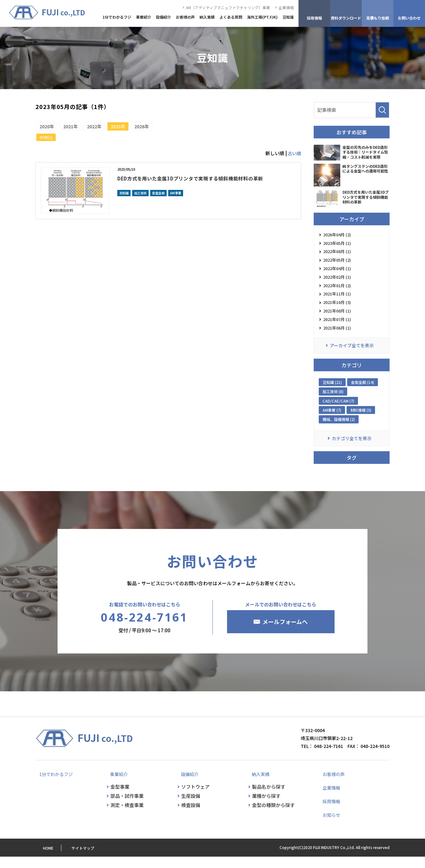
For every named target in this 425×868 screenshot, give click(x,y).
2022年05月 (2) (337, 263)
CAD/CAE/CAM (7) (338, 412)
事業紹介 (144, 17)
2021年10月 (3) (337, 310)
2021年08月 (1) (337, 319)
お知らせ (329, 826)
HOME (41, 859)
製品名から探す (269, 798)
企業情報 (286, 7)
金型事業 (120, 798)
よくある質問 (231, 17)
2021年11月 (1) (337, 300)
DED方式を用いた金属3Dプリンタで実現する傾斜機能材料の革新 (205, 185)
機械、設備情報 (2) (339, 430)
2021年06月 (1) (337, 337)
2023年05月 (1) (337, 244)
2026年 (164, 128)
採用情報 (329, 812)
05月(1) (48, 140)
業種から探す (266, 807)
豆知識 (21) (332, 393)
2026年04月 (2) (337, 235)
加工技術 (140, 205)
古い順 (294, 156)
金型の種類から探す (273, 816)
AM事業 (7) (332, 421)
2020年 (49, 128)
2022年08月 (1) (337, 254)
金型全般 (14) (363, 393)
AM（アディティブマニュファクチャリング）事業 (228, 7)
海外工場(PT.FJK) (262, 17)
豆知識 (288, 17)
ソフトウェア (195, 798)
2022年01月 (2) (337, 291)
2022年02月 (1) (337, 282)
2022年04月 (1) (337, 272)
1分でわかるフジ (117, 17)
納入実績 (207, 17)
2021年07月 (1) (337, 328)
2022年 (107, 128)
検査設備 (191, 816)
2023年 (136, 128)
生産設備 (191, 807)
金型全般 (158, 205)
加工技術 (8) (333, 402)
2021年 (78, 128)
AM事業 (176, 205)
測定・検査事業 (127, 816)
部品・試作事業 (127, 807)
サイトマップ (78, 859)
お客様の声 (185, 17)
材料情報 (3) (361, 421)
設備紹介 (163, 17)
